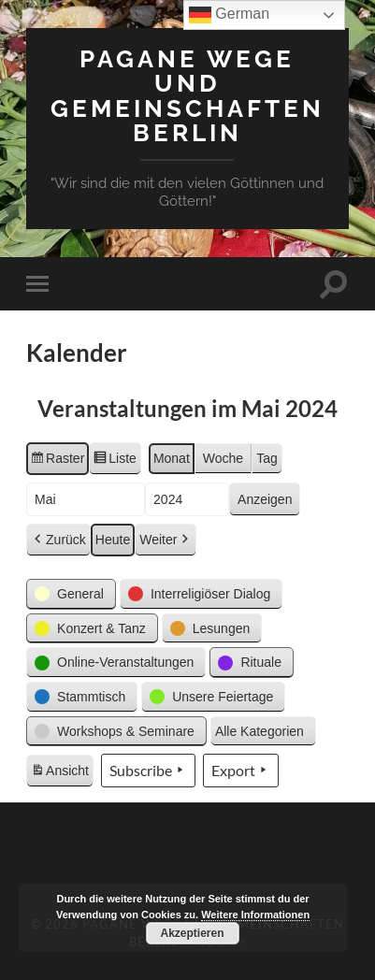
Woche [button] (223, 458)
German (229, 15)
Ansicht (62, 773)
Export (241, 771)
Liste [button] (115, 461)
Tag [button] (267, 458)
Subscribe (148, 771)
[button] (71, 594)
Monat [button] (172, 458)
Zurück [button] (58, 540)
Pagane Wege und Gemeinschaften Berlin (187, 95)
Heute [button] (113, 540)
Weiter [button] (166, 540)
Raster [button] (57, 461)
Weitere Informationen (255, 915)
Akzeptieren (193, 933)
